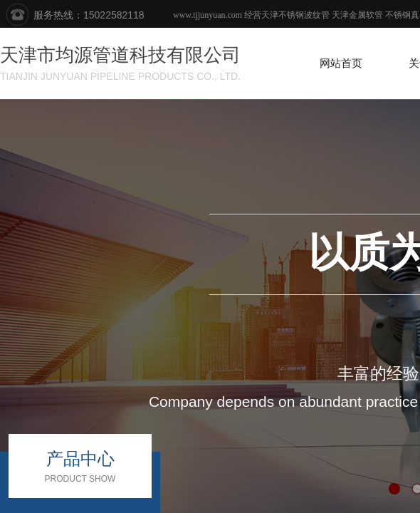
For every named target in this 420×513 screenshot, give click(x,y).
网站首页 (341, 63)
